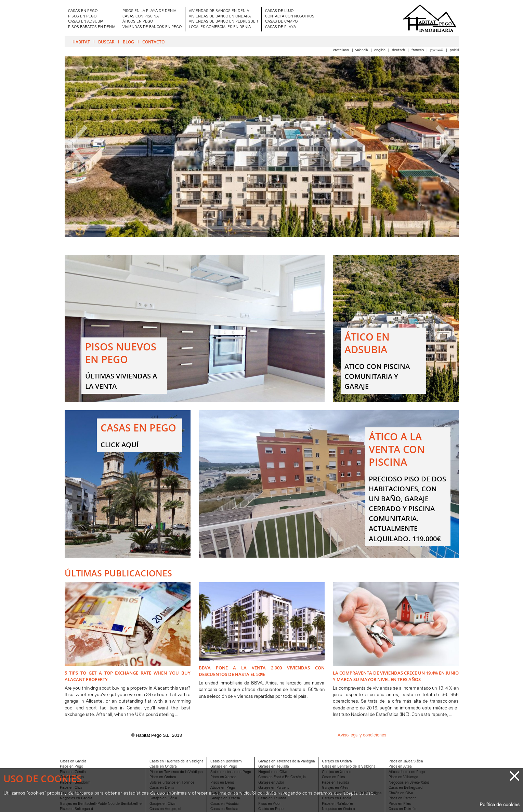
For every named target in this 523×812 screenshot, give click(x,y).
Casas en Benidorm (226, 762)
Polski (454, 50)
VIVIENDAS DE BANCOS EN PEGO (152, 27)
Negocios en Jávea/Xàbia (409, 783)
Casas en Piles (333, 777)
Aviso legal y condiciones (362, 735)
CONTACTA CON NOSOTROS (290, 17)
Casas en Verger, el (165, 809)
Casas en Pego (72, 777)
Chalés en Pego (271, 809)
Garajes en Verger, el (227, 793)
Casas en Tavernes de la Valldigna (176, 762)
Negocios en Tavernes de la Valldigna (352, 793)
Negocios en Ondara (338, 809)
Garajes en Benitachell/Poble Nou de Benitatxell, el (101, 804)
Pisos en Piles (400, 804)
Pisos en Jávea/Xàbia (406, 762)
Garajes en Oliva (162, 804)
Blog (128, 42)
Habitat (81, 42)
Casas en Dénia (162, 788)
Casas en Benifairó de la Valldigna (349, 767)
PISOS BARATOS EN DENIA (92, 27)
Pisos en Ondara (163, 777)
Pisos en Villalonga (403, 777)
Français (418, 50)
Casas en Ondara (163, 767)
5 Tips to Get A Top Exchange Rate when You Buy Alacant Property (128, 676)
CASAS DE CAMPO (281, 22)
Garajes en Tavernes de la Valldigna (286, 762)
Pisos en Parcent (402, 798)
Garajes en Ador (271, 783)
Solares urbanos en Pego (231, 772)
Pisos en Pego (71, 767)
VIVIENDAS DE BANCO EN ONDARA (220, 17)
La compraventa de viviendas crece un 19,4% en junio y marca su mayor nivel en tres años (396, 676)
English (380, 50)
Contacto (153, 42)
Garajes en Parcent (274, 788)
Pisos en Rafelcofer (338, 804)
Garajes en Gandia (336, 798)
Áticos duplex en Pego (407, 772)
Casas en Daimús (402, 809)
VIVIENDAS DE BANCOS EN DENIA (219, 11)
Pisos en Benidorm (75, 783)
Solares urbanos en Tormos (172, 783)
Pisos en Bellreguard (76, 809)
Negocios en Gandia (76, 798)
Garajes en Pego (224, 767)
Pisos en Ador (270, 804)
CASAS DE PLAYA (280, 27)
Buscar (106, 42)
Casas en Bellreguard (406, 788)
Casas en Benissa (224, 809)
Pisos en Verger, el (274, 793)
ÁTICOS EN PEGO (138, 22)
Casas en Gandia (73, 762)
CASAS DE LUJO (279, 11)
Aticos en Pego (223, 788)
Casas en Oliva (71, 793)
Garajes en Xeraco (337, 772)
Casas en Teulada (272, 798)
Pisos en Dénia (222, 783)
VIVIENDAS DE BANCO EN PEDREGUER (223, 22)
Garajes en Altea (335, 788)
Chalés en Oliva (401, 793)
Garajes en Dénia (163, 798)
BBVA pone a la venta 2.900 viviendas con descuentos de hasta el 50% (262, 671)
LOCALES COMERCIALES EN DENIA (220, 27)
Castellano (342, 50)
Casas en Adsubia (224, 804)
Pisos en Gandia (73, 772)
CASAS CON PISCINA (141, 17)
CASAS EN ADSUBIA (86, 22)
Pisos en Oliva (71, 788)
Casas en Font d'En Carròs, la (282, 777)
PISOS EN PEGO (82, 17)
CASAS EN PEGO (83, 11)
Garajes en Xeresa (225, 798)
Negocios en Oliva (273, 772)
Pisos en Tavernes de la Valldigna (176, 772)
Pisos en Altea (400, 767)
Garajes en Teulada (273, 767)
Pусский (437, 50)
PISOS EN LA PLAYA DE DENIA (149, 11)
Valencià (362, 50)
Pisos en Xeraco (223, 777)
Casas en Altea (161, 793)
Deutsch (399, 50)
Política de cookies (500, 805)
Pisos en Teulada (335, 783)
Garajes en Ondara (337, 762)
